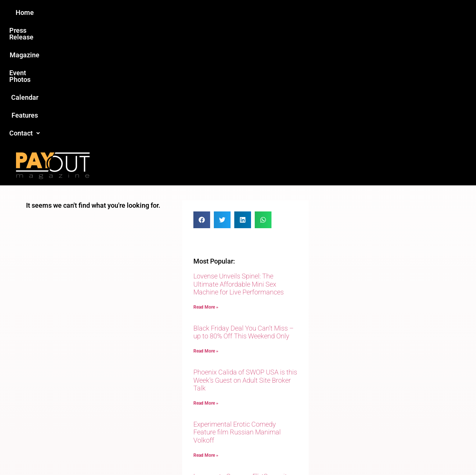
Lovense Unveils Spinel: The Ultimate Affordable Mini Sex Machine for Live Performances (239, 163)
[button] (363, 13)
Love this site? (124, 418)
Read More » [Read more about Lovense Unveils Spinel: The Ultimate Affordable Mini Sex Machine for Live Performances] (206, 187)
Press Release (148, 12)
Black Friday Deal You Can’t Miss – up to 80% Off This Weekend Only (244, 212)
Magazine (196, 12)
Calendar (286, 12)
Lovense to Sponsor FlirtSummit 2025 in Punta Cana (240, 360)
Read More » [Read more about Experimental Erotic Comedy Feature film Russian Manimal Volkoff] (206, 335)
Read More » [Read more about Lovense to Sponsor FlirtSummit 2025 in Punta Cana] (206, 379)
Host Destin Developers (400, 453)
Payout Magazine (152, 453)
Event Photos (241, 12)
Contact (363, 12)
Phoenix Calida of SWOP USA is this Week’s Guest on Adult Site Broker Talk (245, 259)
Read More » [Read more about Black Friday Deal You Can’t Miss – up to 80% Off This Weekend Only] (206, 230)
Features (324, 12)
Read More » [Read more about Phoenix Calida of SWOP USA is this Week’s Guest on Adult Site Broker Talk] (206, 283)
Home (107, 12)
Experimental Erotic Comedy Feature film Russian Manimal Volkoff (237, 312)
